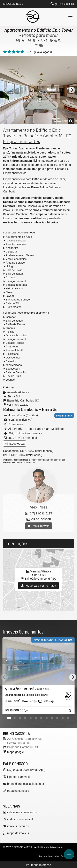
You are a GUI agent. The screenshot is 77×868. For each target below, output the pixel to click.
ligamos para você (19, 777)
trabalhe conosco (18, 791)
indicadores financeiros (22, 812)
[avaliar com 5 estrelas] (22, 52)
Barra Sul (50, 409)
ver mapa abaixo (18, 405)
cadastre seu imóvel (20, 819)
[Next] (72, 90)
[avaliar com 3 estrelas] (14, 52)
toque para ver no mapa (38, 586)
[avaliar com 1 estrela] (5, 52)
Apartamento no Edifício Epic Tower (39, 30)
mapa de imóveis (18, 833)
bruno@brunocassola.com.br (26, 784)
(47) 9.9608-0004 (64, 4)
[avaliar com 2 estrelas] (9, 52)
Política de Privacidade (50, 847)
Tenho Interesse (38, 865)
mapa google (16, 752)
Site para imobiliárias (49, 856)
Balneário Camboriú (21, 409)
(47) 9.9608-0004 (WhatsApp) (26, 770)
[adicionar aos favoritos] (70, 711)
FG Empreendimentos (37, 138)
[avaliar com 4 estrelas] (18, 52)
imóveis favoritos (18, 826)
